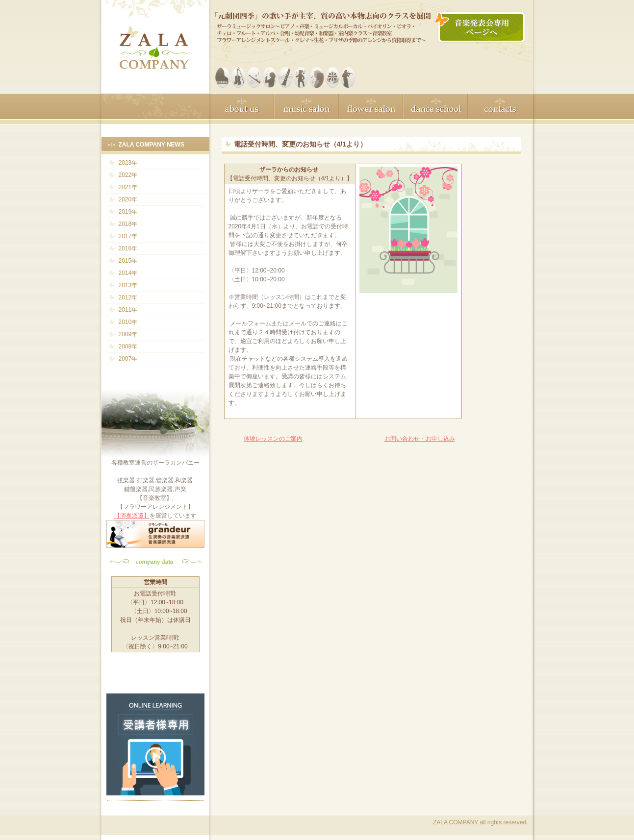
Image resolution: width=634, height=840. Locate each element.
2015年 (128, 261)
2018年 (128, 224)
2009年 (128, 334)
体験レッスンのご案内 (273, 439)
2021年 (128, 187)
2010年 (128, 322)
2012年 (128, 297)
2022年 (128, 175)
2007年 (128, 359)
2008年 (128, 346)
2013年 (128, 285)
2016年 (128, 248)
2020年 (128, 199)
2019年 (128, 212)
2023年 (128, 163)
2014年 (128, 273)
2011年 (128, 310)
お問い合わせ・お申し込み (420, 439)
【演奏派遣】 (132, 516)
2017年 (128, 236)
